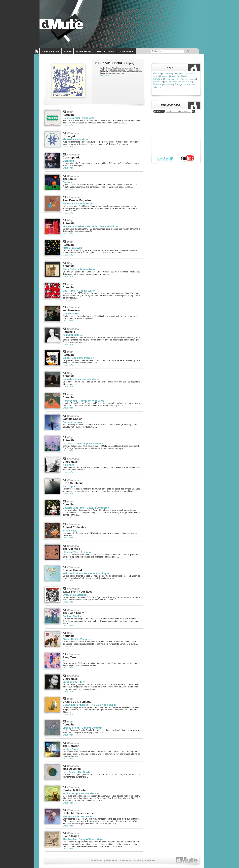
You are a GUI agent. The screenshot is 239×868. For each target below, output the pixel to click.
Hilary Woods (181, 79)
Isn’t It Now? (70, 531)
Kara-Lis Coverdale (171, 82)
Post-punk (175, 76)
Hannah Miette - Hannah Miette (81, 379)
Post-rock (164, 76)
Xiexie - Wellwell (72, 248)
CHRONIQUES (50, 51)
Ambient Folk (158, 82)
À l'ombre (68, 465)
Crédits (138, 860)
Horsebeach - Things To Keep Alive (83, 401)
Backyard (68, 161)
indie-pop (192, 79)
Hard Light (69, 486)
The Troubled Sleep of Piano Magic (83, 839)
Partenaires (111, 860)
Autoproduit (178, 74)
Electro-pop (169, 79)
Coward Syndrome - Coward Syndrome (86, 508)
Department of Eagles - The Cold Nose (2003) (89, 705)
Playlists (185, 76)
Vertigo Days (70, 749)
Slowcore (158, 79)
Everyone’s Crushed (75, 595)
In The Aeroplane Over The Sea (81, 793)
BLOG (67, 51)
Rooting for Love (73, 422)
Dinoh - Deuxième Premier (78, 358)
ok (193, 111)
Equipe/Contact (96, 860)
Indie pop (157, 87)
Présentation (126, 860)
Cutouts (67, 182)
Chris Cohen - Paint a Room (79, 269)
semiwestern (70, 314)
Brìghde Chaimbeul (185, 82)
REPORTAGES (105, 51)
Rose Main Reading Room (78, 204)
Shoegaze (180, 84)
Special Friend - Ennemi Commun (82, 728)
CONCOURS (126, 51)
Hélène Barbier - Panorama (79, 118)
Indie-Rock (167, 74)
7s (64, 660)
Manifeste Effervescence (77, 816)
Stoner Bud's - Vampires (77, 639)
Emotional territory (74, 682)
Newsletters (149, 860)
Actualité (157, 74)
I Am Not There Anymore (77, 552)
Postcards (191, 84)
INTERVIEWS (84, 51)
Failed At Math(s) (73, 335)
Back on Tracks (72, 616)
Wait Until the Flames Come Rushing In (86, 573)
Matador (157, 84)
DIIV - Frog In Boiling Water (79, 291)
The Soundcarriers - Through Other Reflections (90, 226)
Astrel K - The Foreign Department (83, 443)
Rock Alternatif (168, 85)
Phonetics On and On (75, 139)
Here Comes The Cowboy (78, 772)
